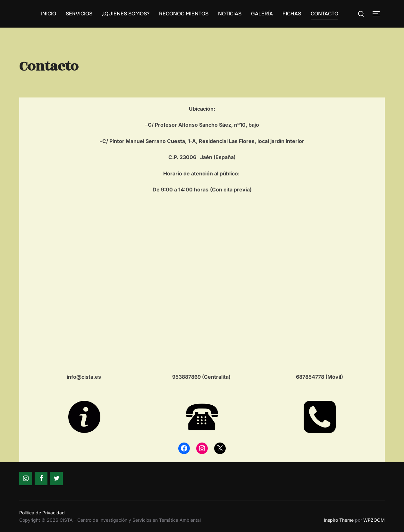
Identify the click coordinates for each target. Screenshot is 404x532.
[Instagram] (26, 478)
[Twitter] (56, 478)
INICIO (49, 14)
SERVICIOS (79, 14)
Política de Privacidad (42, 513)
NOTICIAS (230, 14)
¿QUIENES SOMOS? (126, 14)
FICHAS (292, 14)
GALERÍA (262, 14)
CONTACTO (324, 14)
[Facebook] (41, 478)
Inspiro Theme (339, 520)
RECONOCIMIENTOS (184, 14)
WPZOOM (374, 520)
